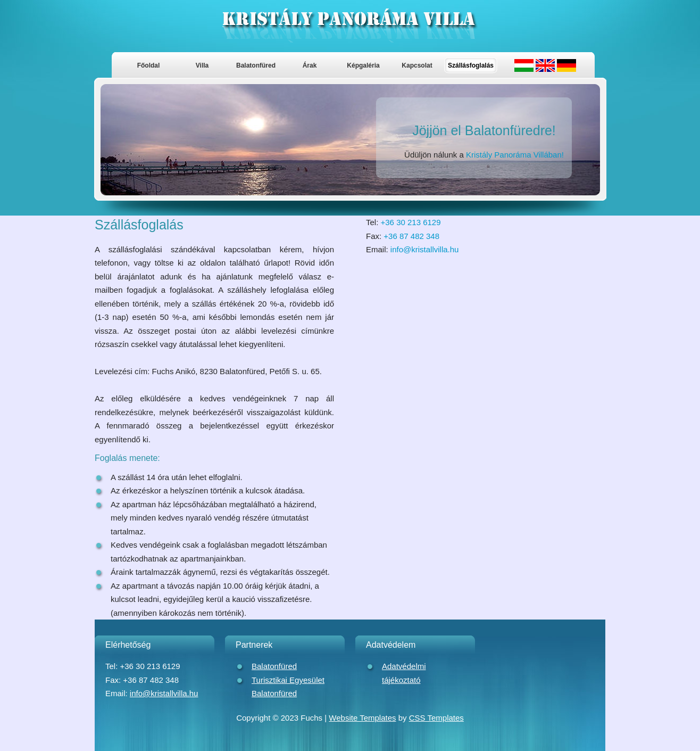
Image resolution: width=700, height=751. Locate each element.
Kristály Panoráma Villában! (515, 155)
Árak (310, 65)
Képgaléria (363, 65)
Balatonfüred (256, 65)
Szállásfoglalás (471, 65)
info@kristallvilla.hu (425, 249)
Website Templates (362, 718)
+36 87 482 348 (411, 236)
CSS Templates (436, 718)
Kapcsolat (417, 65)
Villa (202, 65)
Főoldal (149, 65)
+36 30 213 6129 (411, 222)
